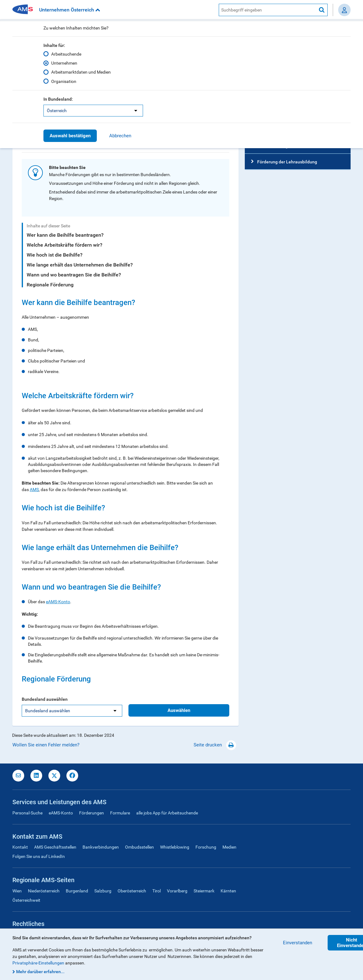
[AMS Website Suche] (267, 10)
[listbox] (93, 111)
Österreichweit (26, 900)
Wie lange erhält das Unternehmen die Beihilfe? (80, 265)
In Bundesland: (58, 99)
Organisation (64, 81)
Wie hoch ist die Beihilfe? (55, 255)
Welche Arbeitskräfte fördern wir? (65, 245)
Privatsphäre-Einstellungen (38, 963)
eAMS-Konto (58, 602)
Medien (229, 847)
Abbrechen (120, 136)
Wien (17, 891)
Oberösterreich (132, 891)
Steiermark (204, 891)
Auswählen (179, 710)
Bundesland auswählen (45, 699)
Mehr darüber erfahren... (40, 972)
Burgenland (77, 891)
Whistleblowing (175, 847)
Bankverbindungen (101, 847)
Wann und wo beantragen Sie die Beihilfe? (74, 275)
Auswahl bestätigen (70, 136)
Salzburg (103, 891)
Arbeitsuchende (66, 54)
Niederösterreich (44, 891)
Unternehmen (64, 63)
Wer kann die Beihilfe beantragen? (65, 235)
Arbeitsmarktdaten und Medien (81, 72)
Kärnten (228, 891)
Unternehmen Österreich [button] (70, 10)
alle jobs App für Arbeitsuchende (167, 813)
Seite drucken (215, 745)
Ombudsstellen (139, 847)
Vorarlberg (177, 891)
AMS (34, 490)
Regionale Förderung (50, 285)
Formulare (120, 813)
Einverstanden (298, 943)
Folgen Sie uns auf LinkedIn (39, 856)
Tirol (157, 891)
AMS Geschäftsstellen (55, 847)
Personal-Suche (27, 813)
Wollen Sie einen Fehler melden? (46, 745)
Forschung (206, 847)
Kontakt (20, 847)
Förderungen (92, 813)
